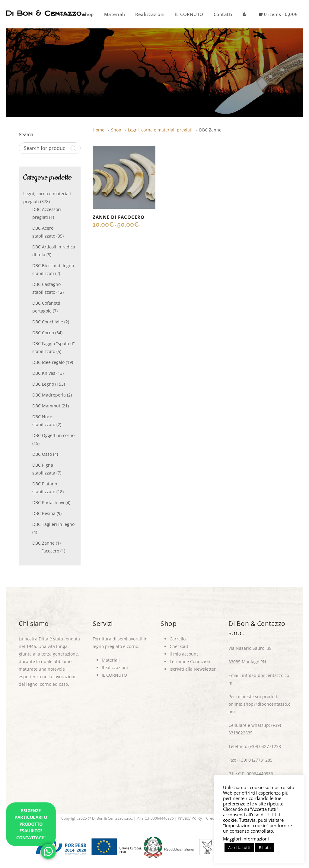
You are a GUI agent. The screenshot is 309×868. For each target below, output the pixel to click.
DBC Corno (43, 333)
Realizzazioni (115, 667)
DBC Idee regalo (48, 362)
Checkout (179, 646)
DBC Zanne (43, 543)
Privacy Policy (190, 818)
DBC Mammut (46, 406)
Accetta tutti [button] (239, 847)
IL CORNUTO (114, 675)
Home (99, 130)
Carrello (178, 639)
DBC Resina (44, 513)
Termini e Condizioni (191, 661)
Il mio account (184, 654)
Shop (116, 130)
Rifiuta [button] (265, 847)
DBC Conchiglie (48, 322)
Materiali (111, 660)
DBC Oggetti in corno (53, 435)
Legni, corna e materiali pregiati (160, 130)
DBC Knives (44, 373)
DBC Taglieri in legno (53, 524)
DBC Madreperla (49, 395)
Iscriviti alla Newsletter (193, 669)
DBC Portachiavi (48, 502)
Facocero (50, 551)
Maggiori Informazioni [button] (246, 839)
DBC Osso (42, 454)
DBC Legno (43, 384)
